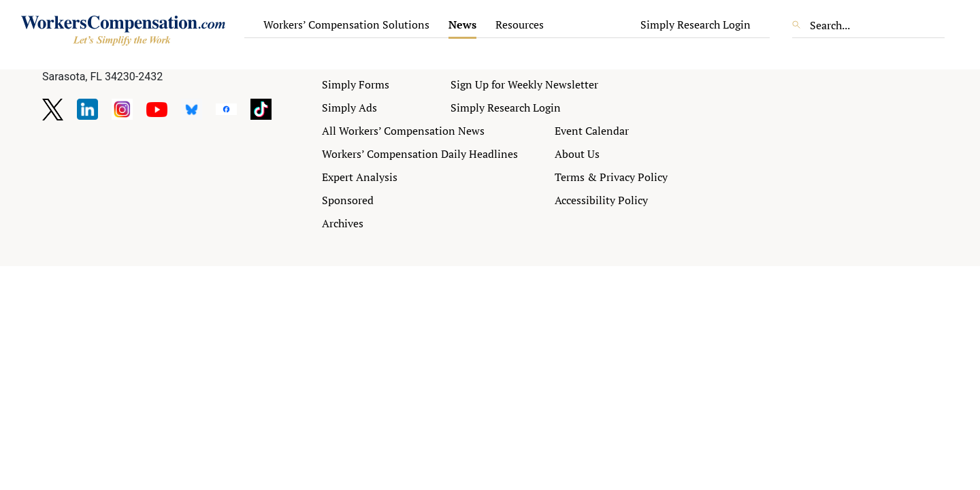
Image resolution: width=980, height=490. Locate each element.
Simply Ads (349, 108)
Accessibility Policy (601, 200)
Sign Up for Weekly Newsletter (524, 84)
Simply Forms (356, 84)
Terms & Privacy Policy (611, 177)
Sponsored (348, 200)
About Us (577, 154)
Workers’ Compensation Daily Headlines (420, 154)
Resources (520, 24)
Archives (343, 223)
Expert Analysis (360, 177)
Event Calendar (592, 131)
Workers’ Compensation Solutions (346, 24)
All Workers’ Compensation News (403, 131)
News (462, 24)
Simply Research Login (696, 24)
